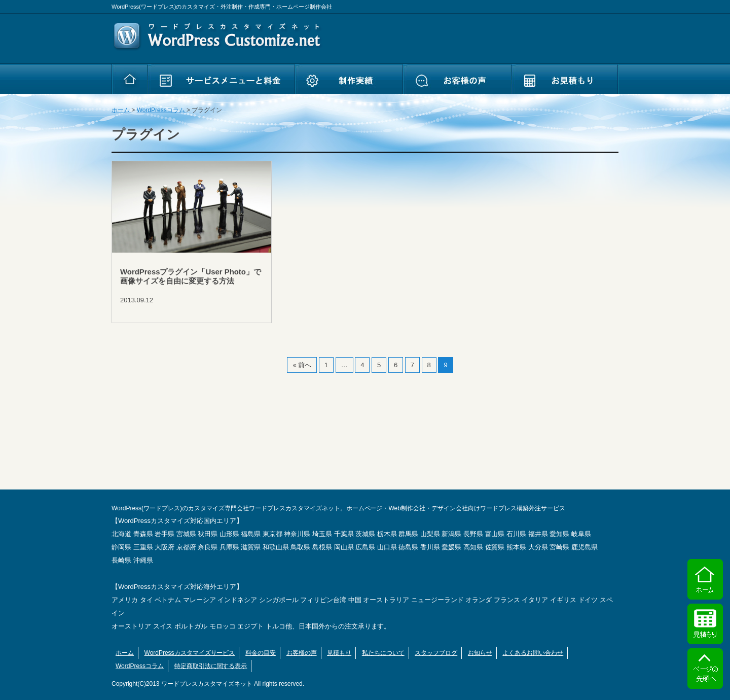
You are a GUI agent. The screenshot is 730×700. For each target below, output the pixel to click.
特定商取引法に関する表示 (211, 666)
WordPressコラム (140, 666)
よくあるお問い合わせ (533, 653)
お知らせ (480, 653)
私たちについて (383, 653)
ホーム (125, 653)
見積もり (339, 653)
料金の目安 (261, 653)
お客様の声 (302, 653)
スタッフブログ (436, 653)
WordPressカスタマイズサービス (190, 653)
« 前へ (302, 365)
